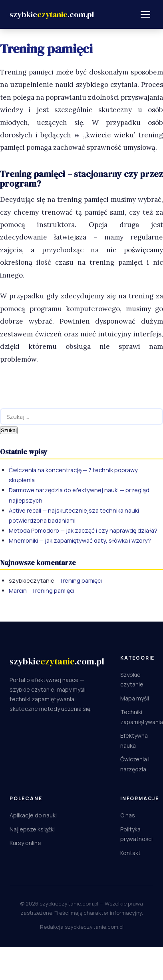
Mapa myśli (135, 698)
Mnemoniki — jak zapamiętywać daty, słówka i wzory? (80, 540)
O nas (128, 815)
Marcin (18, 591)
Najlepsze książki (32, 829)
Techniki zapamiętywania (142, 717)
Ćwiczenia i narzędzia (135, 764)
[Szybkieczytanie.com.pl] (52, 15)
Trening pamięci (81, 581)
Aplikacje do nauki (33, 815)
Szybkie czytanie (132, 680)
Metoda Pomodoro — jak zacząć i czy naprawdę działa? (83, 530)
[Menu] (145, 14)
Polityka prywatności (136, 834)
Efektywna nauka (134, 741)
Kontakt (130, 853)
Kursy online (25, 843)
